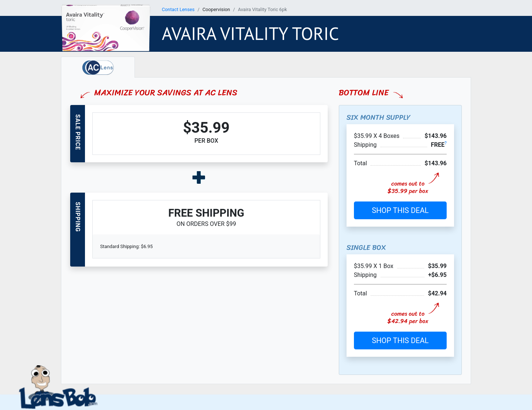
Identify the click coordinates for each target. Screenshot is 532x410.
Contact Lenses (178, 9)
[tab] (98, 67)
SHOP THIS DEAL (400, 210)
